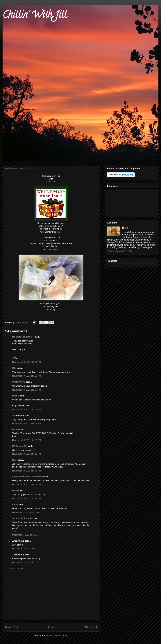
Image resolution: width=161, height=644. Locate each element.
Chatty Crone (19, 382)
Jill (126, 228)
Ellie (14, 368)
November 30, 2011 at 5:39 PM (27, 471)
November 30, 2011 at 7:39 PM (27, 498)
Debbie (16, 396)
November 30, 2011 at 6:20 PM (27, 485)
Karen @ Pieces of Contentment (28, 477)
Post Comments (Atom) (57, 635)
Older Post (91, 627)
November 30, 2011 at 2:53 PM (27, 390)
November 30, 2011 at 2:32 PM (27, 362)
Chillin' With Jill (35, 16)
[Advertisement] (51, 597)
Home (52, 627)
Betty (15, 460)
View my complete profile (119, 251)
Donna (15, 429)
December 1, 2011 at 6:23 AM (26, 563)
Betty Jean (51, 182)
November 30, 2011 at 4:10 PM (27, 409)
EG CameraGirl (20, 446)
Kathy (15, 504)
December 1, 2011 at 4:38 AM (26, 535)
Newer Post (12, 627)
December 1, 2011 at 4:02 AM (26, 512)
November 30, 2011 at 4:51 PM (27, 440)
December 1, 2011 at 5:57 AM (26, 549)
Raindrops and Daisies (23, 337)
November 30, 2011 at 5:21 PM (27, 454)
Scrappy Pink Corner (23, 518)
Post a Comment (17, 569)
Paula (15, 491)
